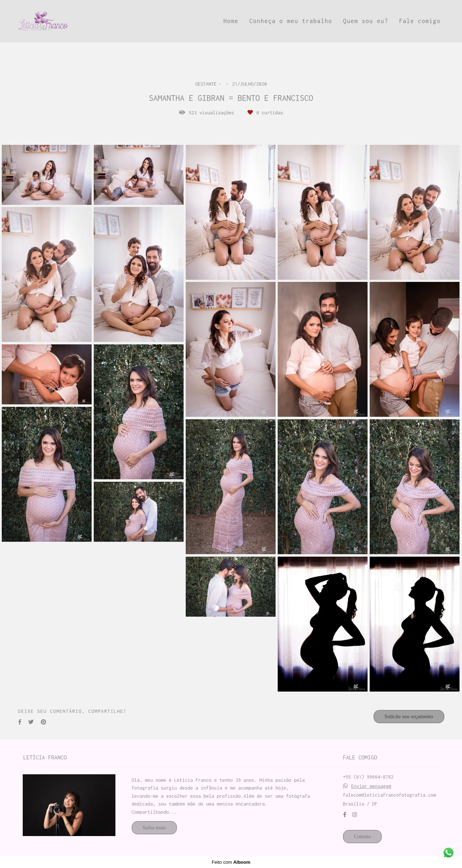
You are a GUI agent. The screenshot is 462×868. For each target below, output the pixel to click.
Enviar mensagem (371, 786)
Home (231, 21)
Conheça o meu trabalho (291, 21)
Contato (363, 836)
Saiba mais (154, 828)
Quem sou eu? (366, 21)
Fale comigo (420, 21)
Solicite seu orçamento (409, 716)
